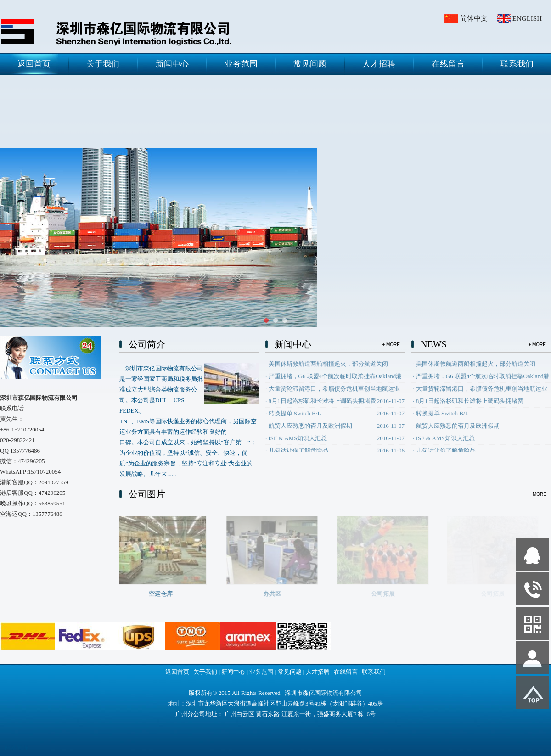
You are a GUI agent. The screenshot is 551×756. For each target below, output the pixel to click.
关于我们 (103, 64)
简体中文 (474, 18)
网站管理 (17, 748)
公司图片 (147, 494)
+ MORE (391, 344)
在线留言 (448, 64)
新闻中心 (172, 64)
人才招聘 (379, 64)
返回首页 (34, 64)
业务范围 (241, 64)
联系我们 (517, 64)
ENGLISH (527, 18)
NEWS (434, 344)
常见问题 (310, 64)
